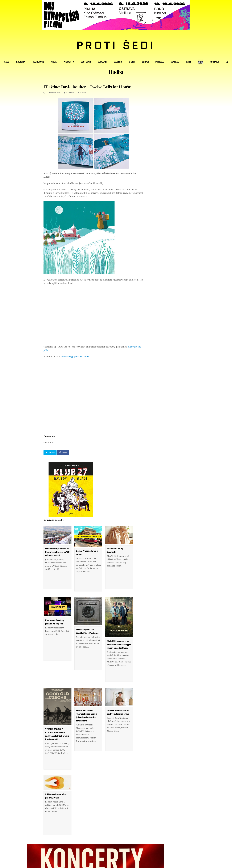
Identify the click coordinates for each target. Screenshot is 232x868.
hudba (83, 93)
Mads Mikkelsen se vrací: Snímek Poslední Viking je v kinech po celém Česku (119, 638)
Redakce (70, 93)
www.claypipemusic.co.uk (76, 357)
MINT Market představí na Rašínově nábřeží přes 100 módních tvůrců (57, 552)
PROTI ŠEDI (116, 46)
